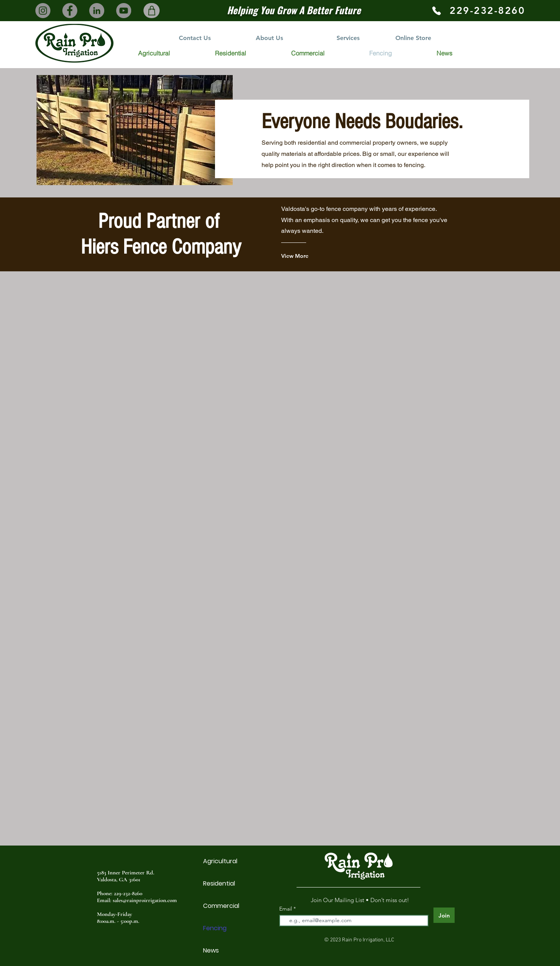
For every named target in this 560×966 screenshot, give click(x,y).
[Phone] (436, 11)
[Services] (348, 38)
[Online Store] (413, 38)
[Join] (444, 915)
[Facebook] (70, 11)
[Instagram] (43, 11)
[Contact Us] (195, 38)
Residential (219, 883)
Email (286, 909)
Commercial (221, 906)
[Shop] (152, 11)
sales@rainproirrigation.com (145, 900)
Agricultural (220, 861)
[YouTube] (124, 11)
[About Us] (269, 38)
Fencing (215, 928)
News (211, 950)
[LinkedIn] (97, 11)
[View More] (312, 256)
